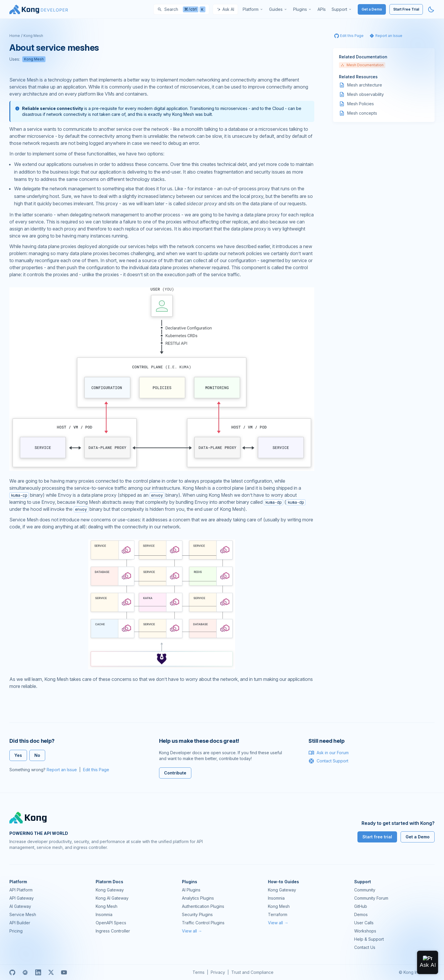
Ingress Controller (113, 931)
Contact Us (365, 947)
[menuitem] (253, 9)
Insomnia (104, 914)
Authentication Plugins (203, 906)
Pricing (16, 931)
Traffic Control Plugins (203, 923)
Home (15, 36)
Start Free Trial (406, 9)
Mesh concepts (362, 113)
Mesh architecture (365, 85)
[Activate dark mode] (431, 9)
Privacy (218, 972)
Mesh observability (366, 94)
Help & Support (369, 939)
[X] (51, 972)
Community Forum (371, 898)
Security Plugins (197, 914)
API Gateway (22, 898)
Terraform (278, 914)
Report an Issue (62, 770)
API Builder (20, 923)
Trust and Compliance (252, 972)
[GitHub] (12, 972)
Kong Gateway (110, 890)
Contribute (175, 773)
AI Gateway (20, 906)
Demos (361, 914)
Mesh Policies (361, 104)
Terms (199, 972)
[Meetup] (25, 972)
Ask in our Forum (329, 753)
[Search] (181, 9)
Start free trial (377, 837)
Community (365, 890)
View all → (192, 931)
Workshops (365, 931)
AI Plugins (191, 890)
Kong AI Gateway (112, 898)
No (37, 755)
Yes (18, 755)
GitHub (361, 906)
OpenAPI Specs (111, 923)
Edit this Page (96, 770)
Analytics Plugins (198, 898)
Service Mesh (23, 914)
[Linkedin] (38, 972)
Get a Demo (372, 9)
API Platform (21, 890)
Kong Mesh (33, 36)
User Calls (364, 923)
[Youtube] (64, 972)
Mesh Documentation (362, 65)
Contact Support (328, 761)
